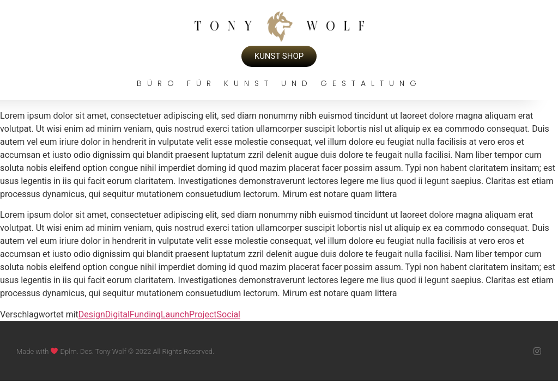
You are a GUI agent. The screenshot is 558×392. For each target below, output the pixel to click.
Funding (145, 314)
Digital (117, 314)
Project (203, 314)
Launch (175, 314)
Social (229, 314)
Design (92, 314)
